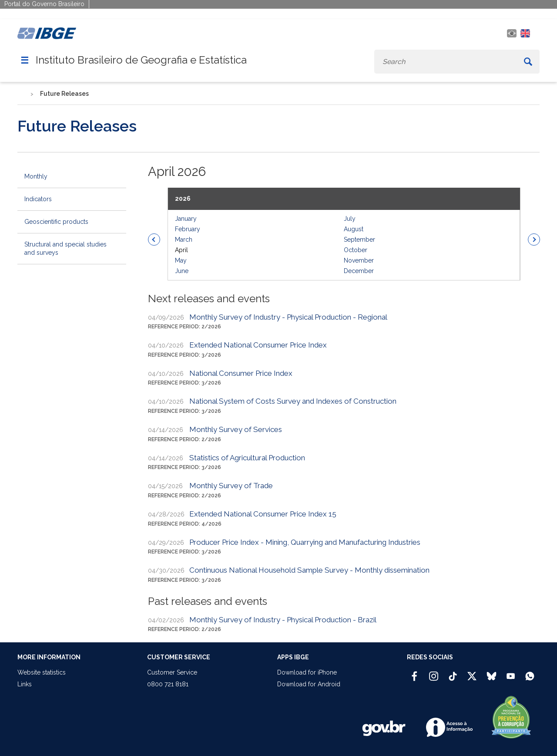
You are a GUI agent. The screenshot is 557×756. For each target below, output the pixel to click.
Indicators (38, 199)
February (188, 229)
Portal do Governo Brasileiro (44, 4)
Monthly (36, 176)
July (350, 219)
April (181, 250)
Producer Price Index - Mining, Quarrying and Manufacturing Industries (305, 542)
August (354, 229)
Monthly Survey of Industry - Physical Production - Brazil (283, 620)
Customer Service (172, 672)
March (184, 240)
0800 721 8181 (168, 684)
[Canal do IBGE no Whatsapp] (530, 672)
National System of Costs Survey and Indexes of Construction (293, 401)
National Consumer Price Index (241, 373)
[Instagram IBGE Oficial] (434, 672)
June (182, 271)
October (356, 250)
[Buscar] (528, 62)
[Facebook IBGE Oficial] (414, 672)
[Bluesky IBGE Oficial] (492, 672)
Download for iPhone (307, 672)
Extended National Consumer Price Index (258, 345)
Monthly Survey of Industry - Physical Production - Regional (288, 317)
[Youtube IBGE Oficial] (511, 672)
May (181, 260)
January (186, 219)
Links (25, 684)
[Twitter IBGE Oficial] (472, 676)
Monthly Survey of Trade (231, 486)
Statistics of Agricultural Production (247, 458)
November (359, 260)
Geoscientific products (56, 222)
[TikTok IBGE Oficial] (453, 672)
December (359, 271)
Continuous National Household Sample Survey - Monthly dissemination (309, 570)
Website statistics (42, 672)
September (359, 240)
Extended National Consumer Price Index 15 (263, 514)
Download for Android (309, 684)
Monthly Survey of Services (236, 429)
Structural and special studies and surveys (65, 248)
